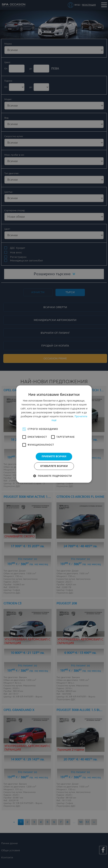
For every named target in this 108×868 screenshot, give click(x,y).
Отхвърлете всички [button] (54, 466)
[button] (54, 476)
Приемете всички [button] (54, 456)
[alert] (54, 434)
